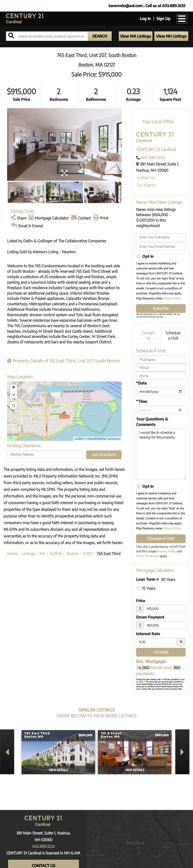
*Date (141, 383)
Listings (28, 554)
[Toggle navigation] (182, 19)
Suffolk (56, 554)
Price (141, 601)
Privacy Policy (172, 298)
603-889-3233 (153, 158)
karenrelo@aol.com (126, 6)
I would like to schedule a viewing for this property (161, 454)
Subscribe (161, 308)
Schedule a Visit (173, 336)
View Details (58, 770)
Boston (72, 554)
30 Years (166, 579)
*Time (142, 401)
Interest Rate (148, 634)
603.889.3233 (44, 846)
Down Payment (150, 617)
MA (42, 554)
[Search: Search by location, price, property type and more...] (47, 36)
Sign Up (163, 19)
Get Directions (104, 455)
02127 (87, 554)
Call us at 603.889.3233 (165, 6)
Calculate (161, 652)
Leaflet (79, 439)
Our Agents (146, 185)
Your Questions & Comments (152, 422)
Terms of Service (147, 556)
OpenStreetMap (97, 439)
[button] (100, 36)
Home (12, 554)
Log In (145, 19)
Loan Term (146, 579)
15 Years (146, 588)
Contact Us (146, 178)
